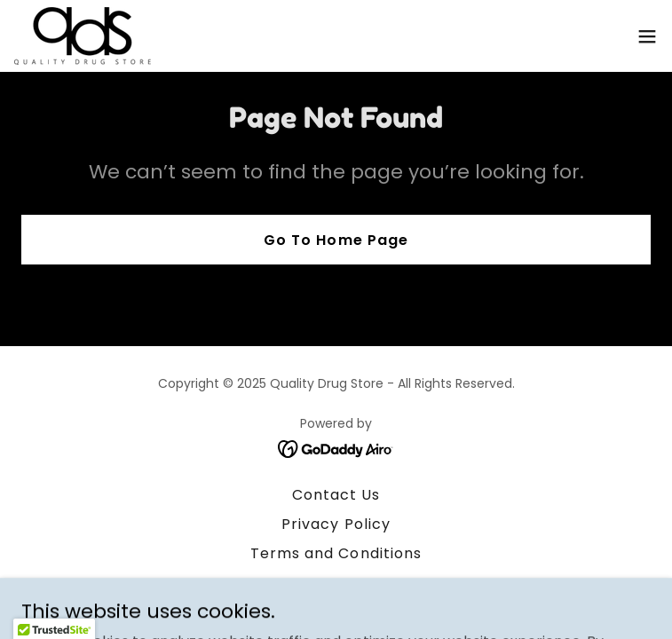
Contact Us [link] (336, 495)
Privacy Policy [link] (336, 524)
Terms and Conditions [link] (336, 553)
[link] (83, 36)
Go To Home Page (336, 240)
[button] (647, 36)
